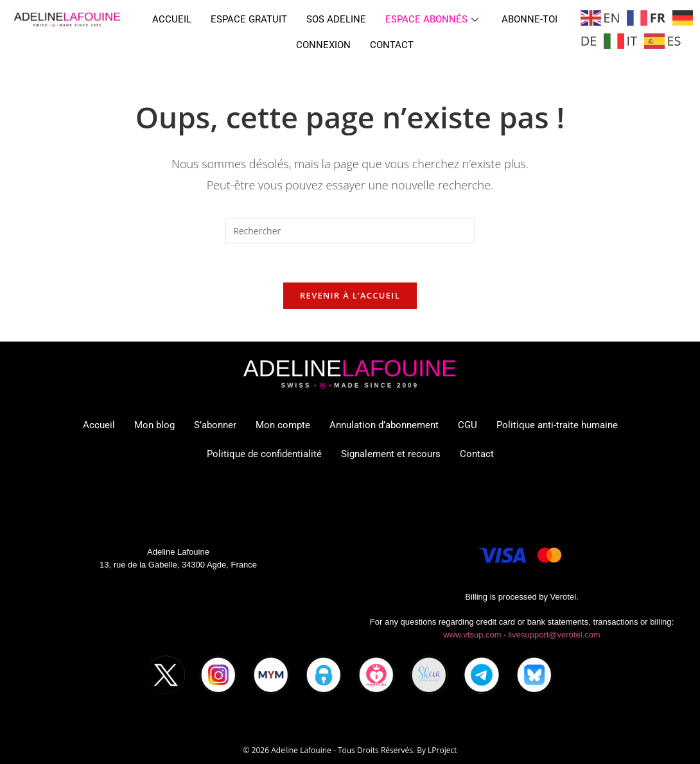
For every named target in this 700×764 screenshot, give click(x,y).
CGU (468, 425)
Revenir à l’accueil (350, 295)
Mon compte (283, 425)
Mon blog (154, 425)
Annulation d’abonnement (384, 425)
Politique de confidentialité (264, 454)
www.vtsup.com (472, 635)
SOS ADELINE (336, 19)
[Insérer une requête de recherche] (350, 230)
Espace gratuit (249, 19)
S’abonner (215, 425)
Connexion (323, 45)
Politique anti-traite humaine (557, 425)
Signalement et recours (391, 454)
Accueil (172, 19)
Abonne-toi (529, 19)
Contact (392, 45)
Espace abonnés (432, 19)
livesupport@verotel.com (554, 635)
